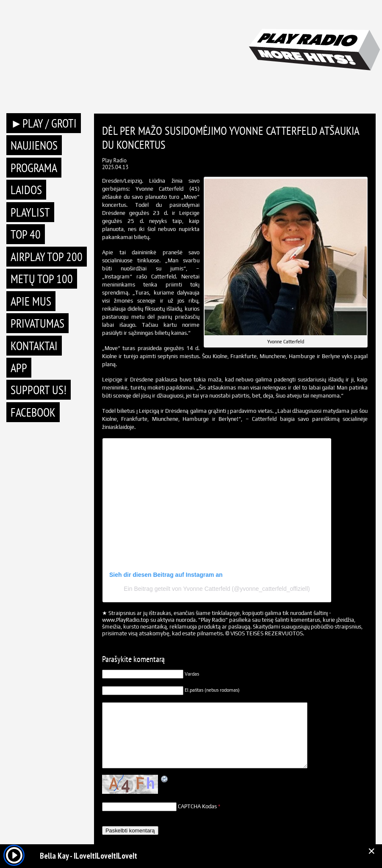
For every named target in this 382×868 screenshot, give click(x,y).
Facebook (33, 412)
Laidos (26, 190)
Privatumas (37, 323)
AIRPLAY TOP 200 (47, 257)
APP (19, 368)
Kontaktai (34, 346)
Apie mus (31, 301)
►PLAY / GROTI (44, 123)
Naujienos (34, 145)
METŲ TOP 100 (42, 279)
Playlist (30, 212)
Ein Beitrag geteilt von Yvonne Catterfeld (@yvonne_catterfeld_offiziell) (217, 589)
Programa (34, 168)
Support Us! (39, 390)
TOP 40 (26, 234)
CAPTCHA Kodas (197, 806)
